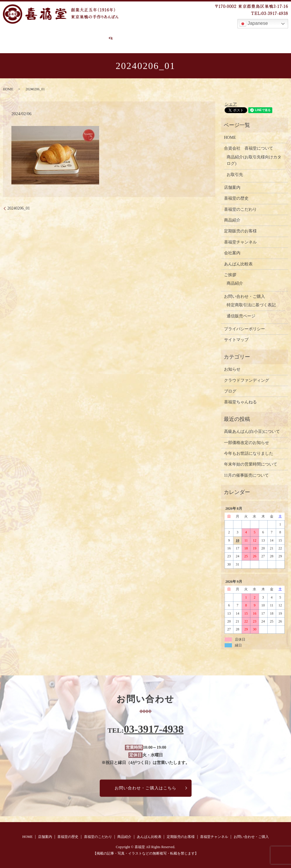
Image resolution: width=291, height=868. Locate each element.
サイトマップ (236, 339)
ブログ (230, 391)
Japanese (254, 24)
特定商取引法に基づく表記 (251, 305)
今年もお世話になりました (249, 453)
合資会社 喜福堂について (249, 148)
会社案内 (232, 253)
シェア (231, 104)
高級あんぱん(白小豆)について (252, 431)
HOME (10, 34)
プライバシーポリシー (244, 329)
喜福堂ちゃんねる (240, 402)
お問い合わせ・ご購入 (25, 44)
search (58, 44)
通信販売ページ (241, 315)
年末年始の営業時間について (251, 464)
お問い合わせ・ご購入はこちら (146, 788)
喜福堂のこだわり (98, 34)
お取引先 (235, 174)
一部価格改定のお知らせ (247, 442)
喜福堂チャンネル (244, 34)
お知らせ (232, 369)
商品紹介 (131, 34)
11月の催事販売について (246, 475)
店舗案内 (32, 34)
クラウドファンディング (247, 380)
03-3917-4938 (154, 729)
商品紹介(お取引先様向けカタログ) (254, 160)
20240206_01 (19, 208)
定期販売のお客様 (202, 34)
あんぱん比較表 (162, 34)
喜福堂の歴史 (61, 34)
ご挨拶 (230, 275)
